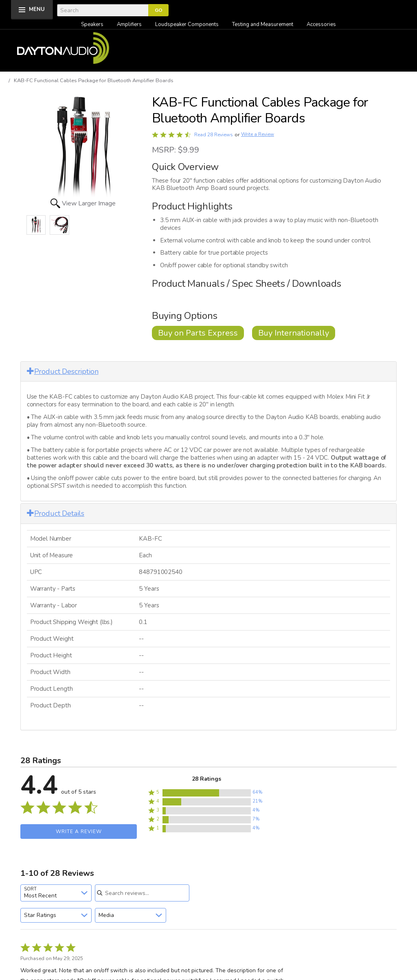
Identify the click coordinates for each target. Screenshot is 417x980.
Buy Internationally (294, 333)
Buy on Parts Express (198, 333)
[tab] (209, 372)
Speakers (92, 24)
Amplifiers (129, 24)
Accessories (321, 24)
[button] (207, 793)
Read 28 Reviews (214, 135)
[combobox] (56, 893)
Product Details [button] (56, 513)
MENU (37, 9)
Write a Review (258, 134)
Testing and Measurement (263, 24)
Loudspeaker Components (187, 24)
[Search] (103, 10)
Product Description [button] (63, 371)
